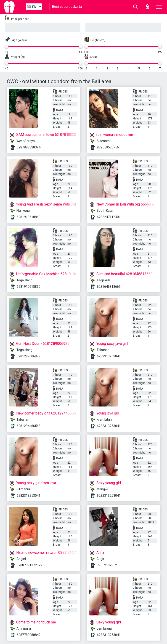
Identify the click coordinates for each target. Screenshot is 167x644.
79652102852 (107, 565)
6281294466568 (29, 426)
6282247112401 (109, 217)
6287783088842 (29, 635)
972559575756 (108, 147)
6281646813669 (109, 287)
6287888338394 (29, 147)
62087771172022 (29, 565)
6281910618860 (29, 217)
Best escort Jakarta (67, 7)
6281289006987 (29, 356)
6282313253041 (109, 356)
